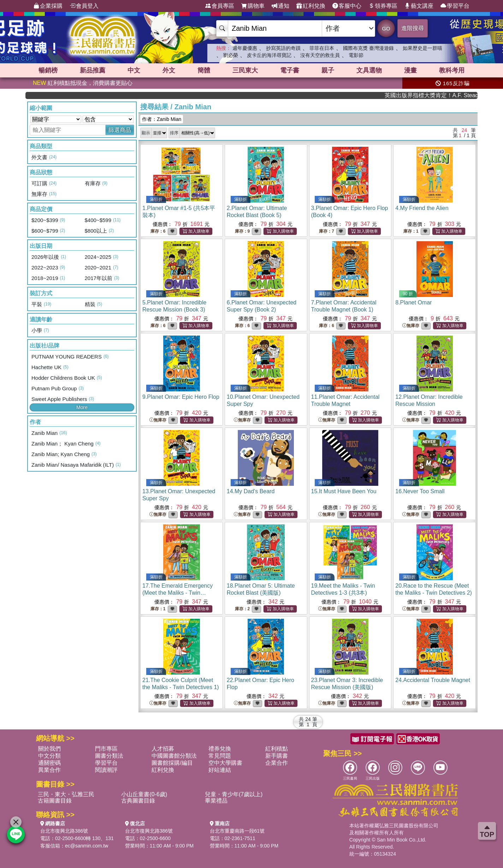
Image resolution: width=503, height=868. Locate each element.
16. (420, 491)
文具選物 (369, 70)
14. (251, 491)
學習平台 (455, 6)
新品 (93, 70)
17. (177, 593)
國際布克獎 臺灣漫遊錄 (368, 48)
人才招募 (163, 749)
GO (386, 28)
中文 (134, 70)
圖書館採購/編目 (172, 763)
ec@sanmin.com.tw (87, 846)
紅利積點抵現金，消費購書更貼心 (83, 83)
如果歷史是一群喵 (422, 48)
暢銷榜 (48, 70)
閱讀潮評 (106, 770)
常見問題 (220, 756)
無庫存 (411, 326)
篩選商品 (120, 130)
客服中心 (347, 6)
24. (433, 680)
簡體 (204, 70)
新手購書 (277, 756)
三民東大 (245, 70)
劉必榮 (231, 55)
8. (413, 302)
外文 (169, 70)
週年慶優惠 (245, 48)
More (82, 407)
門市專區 (106, 749)
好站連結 (220, 770)
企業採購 (48, 6)
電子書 (290, 70)
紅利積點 (277, 749)
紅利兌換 (311, 6)
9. (181, 397)
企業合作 (277, 763)
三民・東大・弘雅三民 (66, 794)
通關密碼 (49, 763)
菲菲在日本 (322, 48)
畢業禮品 (216, 801)
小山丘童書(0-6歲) (144, 794)
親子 (328, 70)
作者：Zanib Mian (162, 119)
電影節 (356, 55)
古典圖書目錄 (138, 801)
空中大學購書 (225, 763)
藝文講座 (419, 6)
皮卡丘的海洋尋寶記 (269, 55)
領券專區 (383, 6)
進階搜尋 (413, 28)
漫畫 (410, 70)
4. (422, 208)
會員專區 (220, 6)
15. (344, 491)
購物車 (253, 6)
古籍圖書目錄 (55, 801)
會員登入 (84, 6)
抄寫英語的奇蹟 (283, 48)
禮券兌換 (220, 749)
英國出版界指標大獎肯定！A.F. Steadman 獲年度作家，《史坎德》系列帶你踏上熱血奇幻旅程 (444, 95)
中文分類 (49, 756)
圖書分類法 (109, 756)
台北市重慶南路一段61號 (237, 831)
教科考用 (452, 70)
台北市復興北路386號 (64, 831)
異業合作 (49, 770)
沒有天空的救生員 (320, 55)
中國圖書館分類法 (174, 756)
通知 (280, 6)
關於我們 (49, 749)
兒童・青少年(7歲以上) (234, 794)
